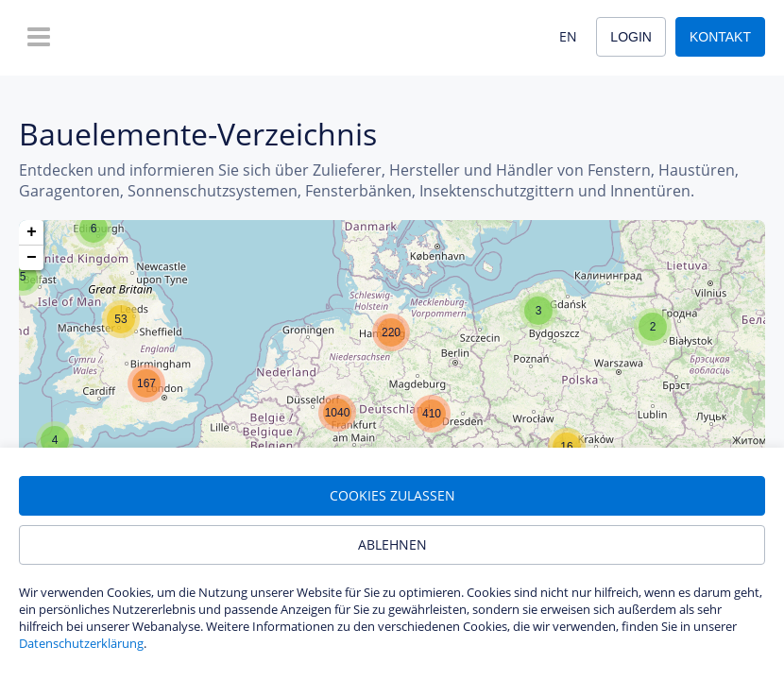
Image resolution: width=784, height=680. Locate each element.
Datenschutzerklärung (81, 643)
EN (568, 36)
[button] (94, 229)
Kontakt (720, 37)
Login (631, 37)
